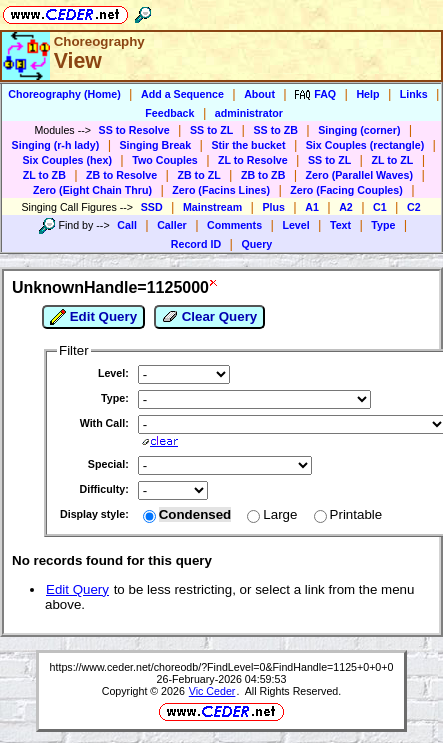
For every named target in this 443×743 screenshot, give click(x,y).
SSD (152, 207)
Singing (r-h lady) (56, 145)
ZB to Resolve (121, 175)
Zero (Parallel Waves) (359, 175)
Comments (234, 225)
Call (127, 225)
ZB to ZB (263, 175)
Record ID (196, 244)
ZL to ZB (44, 175)
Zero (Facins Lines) (221, 190)
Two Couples (165, 160)
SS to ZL (211, 130)
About (259, 94)
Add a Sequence (182, 94)
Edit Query (93, 317)
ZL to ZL (392, 160)
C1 (380, 207)
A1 (312, 207)
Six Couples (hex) (67, 160)
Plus (273, 207)
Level (295, 225)
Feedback (169, 113)
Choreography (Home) (64, 94)
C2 (414, 207)
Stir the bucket (248, 145)
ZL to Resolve (253, 160)
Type (383, 225)
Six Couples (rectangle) (365, 145)
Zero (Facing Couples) (346, 190)
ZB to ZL (198, 175)
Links (414, 94)
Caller (172, 225)
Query (256, 244)
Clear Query (209, 317)
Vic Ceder (212, 691)
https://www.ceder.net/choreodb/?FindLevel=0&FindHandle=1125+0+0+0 (222, 667)
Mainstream (212, 207)
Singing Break (156, 145)
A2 (346, 207)
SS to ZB (275, 130)
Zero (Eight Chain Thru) (92, 190)
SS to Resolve (134, 130)
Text (340, 225)
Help (367, 94)
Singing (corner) (359, 130)
